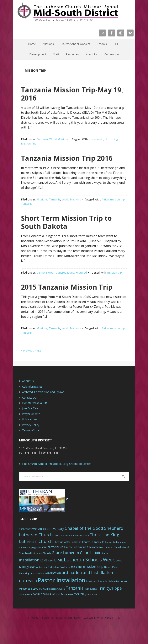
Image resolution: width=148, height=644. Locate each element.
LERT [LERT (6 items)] (51, 577)
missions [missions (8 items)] (77, 583)
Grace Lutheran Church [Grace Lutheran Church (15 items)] (72, 569)
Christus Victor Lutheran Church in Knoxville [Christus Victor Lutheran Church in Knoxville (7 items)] (79, 558)
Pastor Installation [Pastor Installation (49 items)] (61, 596)
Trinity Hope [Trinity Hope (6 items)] (26, 611)
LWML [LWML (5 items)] (119, 577)
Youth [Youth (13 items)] (79, 610)
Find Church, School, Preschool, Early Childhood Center (56, 480)
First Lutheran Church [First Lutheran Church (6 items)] (110, 564)
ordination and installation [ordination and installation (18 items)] (87, 589)
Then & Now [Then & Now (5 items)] (91, 605)
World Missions (59, 139)
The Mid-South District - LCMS (66, 12)
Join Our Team (31, 425)
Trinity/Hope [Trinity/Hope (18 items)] (110, 604)
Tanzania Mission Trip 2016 (65, 162)
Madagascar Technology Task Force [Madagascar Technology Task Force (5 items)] (53, 583)
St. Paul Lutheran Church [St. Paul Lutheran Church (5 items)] (52, 605)
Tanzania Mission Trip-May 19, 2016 (66, 93)
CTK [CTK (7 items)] (44, 564)
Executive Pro (59, 634)
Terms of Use (31, 447)
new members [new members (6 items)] (38, 589)
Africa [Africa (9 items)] (42, 545)
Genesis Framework (84, 634)
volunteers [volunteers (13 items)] (42, 610)
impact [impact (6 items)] (106, 569)
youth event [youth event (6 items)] (91, 611)
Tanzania (42, 139)
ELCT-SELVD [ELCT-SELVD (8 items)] (55, 563)
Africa (105, 207)
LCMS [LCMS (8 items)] (44, 577)
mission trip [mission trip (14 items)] (93, 583)
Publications (30, 436)
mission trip (96, 139)
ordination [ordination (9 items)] (54, 589)
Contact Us (29, 414)
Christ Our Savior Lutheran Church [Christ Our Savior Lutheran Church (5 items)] (71, 552)
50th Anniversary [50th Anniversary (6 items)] (28, 545)
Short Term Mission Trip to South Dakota (69, 230)
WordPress (104, 634)
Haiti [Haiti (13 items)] (97, 569)
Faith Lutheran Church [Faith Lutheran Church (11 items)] (81, 563)
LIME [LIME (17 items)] (59, 576)
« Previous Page (31, 367)
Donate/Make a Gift (35, 419)
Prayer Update (31, 430)
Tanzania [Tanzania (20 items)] (75, 604)
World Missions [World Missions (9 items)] (63, 610)
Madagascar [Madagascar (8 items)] (27, 583)
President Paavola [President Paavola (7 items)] (97, 598)
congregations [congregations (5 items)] (34, 564)
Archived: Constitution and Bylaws (43, 408)
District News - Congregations (55, 281)
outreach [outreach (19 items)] (28, 597)
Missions (42, 207)
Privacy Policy (31, 441)
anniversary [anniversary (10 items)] (55, 545)
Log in (116, 634)
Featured (81, 281)
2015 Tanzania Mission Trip (66, 299)
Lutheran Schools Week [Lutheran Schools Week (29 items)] (89, 576)
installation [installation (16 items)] (29, 576)
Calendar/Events (32, 403)
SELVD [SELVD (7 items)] (35, 605)
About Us (28, 397)
